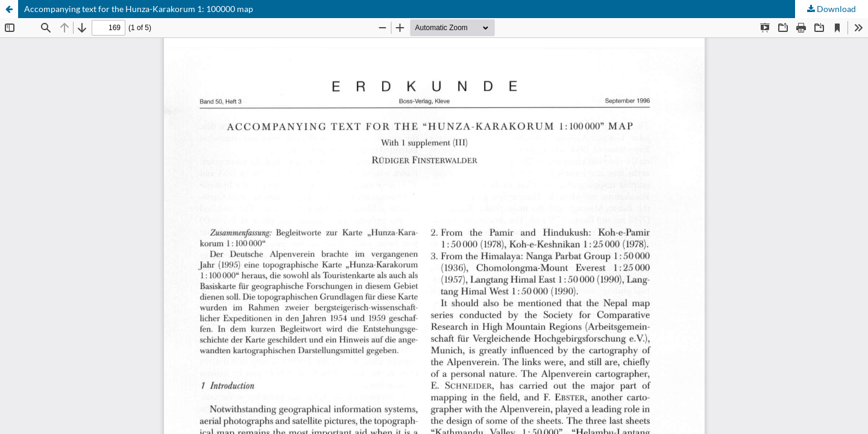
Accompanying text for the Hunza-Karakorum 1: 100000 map (139, 9)
